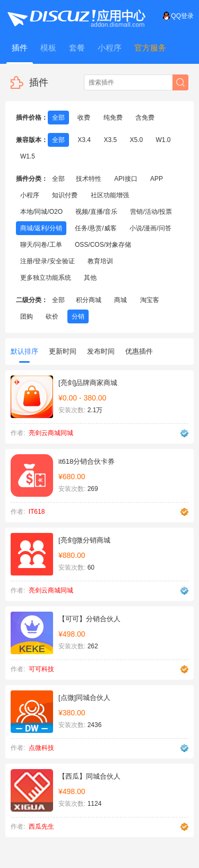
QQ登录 (178, 16)
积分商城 (89, 300)
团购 (27, 316)
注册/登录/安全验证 (47, 261)
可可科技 (41, 669)
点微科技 (41, 748)
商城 (120, 300)
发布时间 (101, 351)
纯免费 (113, 118)
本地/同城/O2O (41, 212)
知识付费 (65, 195)
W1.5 (28, 156)
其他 (90, 278)
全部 (58, 118)
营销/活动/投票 (151, 212)
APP (157, 179)
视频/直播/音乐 (96, 212)
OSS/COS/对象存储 (103, 245)
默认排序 (24, 355)
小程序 (30, 195)
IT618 (37, 512)
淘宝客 (150, 300)
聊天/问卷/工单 (41, 245)
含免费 (145, 118)
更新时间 (63, 351)
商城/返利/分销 (41, 228)
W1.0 (163, 140)
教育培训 (100, 261)
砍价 (52, 316)
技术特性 (89, 179)
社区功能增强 (110, 195)
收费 (84, 118)
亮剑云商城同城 (51, 433)
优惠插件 (139, 351)
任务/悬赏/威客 (96, 228)
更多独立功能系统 (46, 278)
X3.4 (84, 140)
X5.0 (136, 140)
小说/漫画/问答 (150, 228)
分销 (78, 316)
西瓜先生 (41, 827)
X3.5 (110, 140)
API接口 (126, 179)
